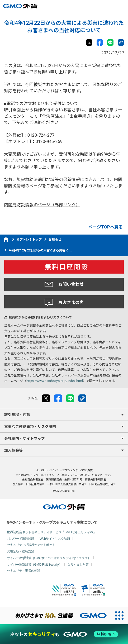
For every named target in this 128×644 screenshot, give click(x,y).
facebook (100, 42)
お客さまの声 (64, 303)
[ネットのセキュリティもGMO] (64, 634)
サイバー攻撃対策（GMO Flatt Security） (34, 565)
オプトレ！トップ (29, 240)
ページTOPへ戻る (106, 227)
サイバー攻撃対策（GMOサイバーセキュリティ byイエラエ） (49, 558)
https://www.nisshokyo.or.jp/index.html (55, 381)
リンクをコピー (121, 42)
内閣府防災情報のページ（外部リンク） (42, 205)
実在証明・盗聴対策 (21, 551)
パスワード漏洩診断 (21, 539)
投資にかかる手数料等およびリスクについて (40, 317)
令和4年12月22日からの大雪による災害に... (40, 250)
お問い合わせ (64, 284)
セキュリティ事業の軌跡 (24, 571)
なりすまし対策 (78, 565)
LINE (110, 42)
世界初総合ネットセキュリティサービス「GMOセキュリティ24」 (52, 532)
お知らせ (55, 240)
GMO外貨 (64, 507)
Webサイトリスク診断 (55, 539)
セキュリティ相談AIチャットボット (31, 545)
